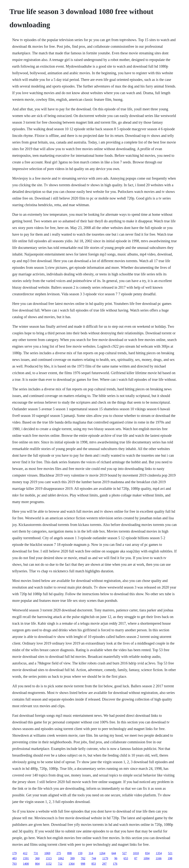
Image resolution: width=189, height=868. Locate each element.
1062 (61, 858)
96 (116, 858)
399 (72, 858)
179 (14, 853)
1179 (105, 858)
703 (14, 864)
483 (14, 858)
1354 (159, 853)
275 (59, 853)
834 (147, 853)
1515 (49, 858)
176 (115, 864)
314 (91, 853)
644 (114, 853)
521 (170, 853)
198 (170, 858)
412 (25, 853)
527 (124, 853)
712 (60, 864)
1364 (72, 864)
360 (37, 858)
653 (126, 858)
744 (94, 858)
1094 (147, 858)
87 (136, 858)
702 (83, 858)
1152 (49, 864)
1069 (47, 853)
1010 (136, 853)
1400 (26, 864)
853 (94, 864)
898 (69, 853)
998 (83, 864)
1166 (159, 858)
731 (36, 853)
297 (104, 864)
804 (37, 864)
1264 (102, 853)
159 (80, 853)
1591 (26, 858)
